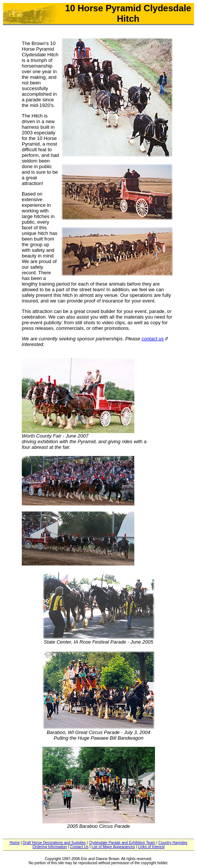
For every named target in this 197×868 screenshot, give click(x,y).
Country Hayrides (173, 843)
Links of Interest (151, 847)
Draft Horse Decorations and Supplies (54, 843)
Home (15, 843)
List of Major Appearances (113, 847)
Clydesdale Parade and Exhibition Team (122, 843)
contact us (153, 339)
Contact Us (79, 847)
